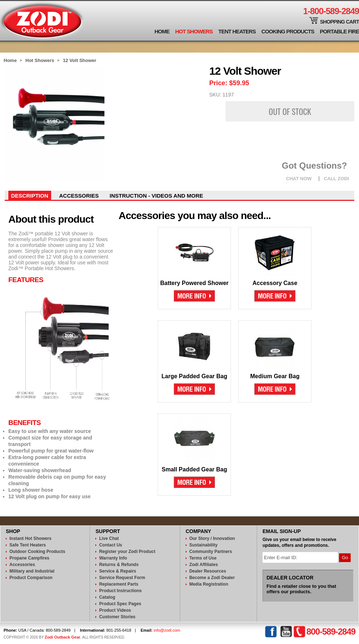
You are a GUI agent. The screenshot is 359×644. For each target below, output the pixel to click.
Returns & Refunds (119, 565)
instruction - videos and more (156, 196)
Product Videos (115, 610)
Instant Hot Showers (30, 538)
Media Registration (209, 584)
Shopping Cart (339, 22)
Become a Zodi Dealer (212, 578)
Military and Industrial (32, 571)
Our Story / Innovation (212, 538)
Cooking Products (288, 31)
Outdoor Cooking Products (37, 552)
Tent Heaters (237, 31)
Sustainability (203, 545)
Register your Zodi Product (127, 552)
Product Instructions (120, 591)
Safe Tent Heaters (28, 545)
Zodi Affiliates (204, 565)
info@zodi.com (167, 630)
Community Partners (211, 552)
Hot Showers (194, 31)
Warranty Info (113, 558)
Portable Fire (339, 31)
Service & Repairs (117, 571)
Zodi (42, 21)
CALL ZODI (336, 179)
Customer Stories (117, 617)
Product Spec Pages (120, 604)
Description (30, 196)
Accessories (79, 196)
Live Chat (109, 538)
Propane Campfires (29, 558)
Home (162, 31)
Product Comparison (31, 578)
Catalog (107, 597)
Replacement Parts (119, 584)
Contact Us (110, 545)
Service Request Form (122, 578)
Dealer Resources (208, 571)
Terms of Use (203, 558)
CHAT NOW (299, 179)
